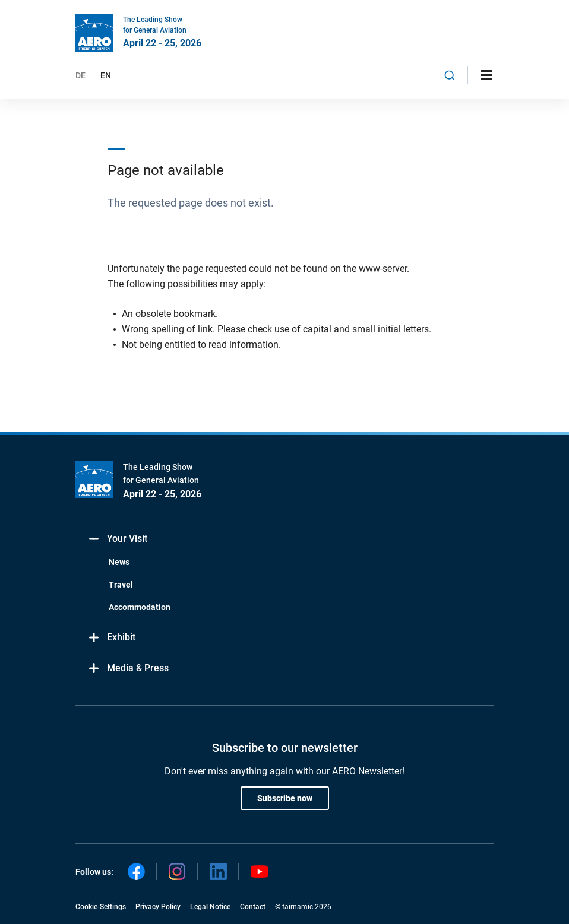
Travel (121, 585)
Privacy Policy (158, 907)
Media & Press (128, 669)
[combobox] (450, 75)
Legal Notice (210, 907)
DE (80, 75)
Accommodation (140, 607)
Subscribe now (285, 798)
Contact (253, 907)
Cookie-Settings (101, 907)
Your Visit (117, 539)
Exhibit (111, 638)
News (119, 562)
